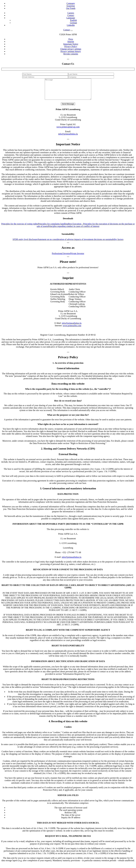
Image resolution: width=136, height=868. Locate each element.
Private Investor (77, 257)
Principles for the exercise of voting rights (20, 228)
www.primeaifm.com (72, 330)
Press (71, 39)
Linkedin (71, 25)
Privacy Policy (71, 46)
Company (71, 3)
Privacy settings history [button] (71, 51)
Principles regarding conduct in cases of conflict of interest (74, 230)
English (73, 20)
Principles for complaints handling (53, 228)
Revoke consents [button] (71, 54)
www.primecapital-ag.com (68, 131)
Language (71, 18)
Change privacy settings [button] (71, 49)
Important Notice (71, 44)
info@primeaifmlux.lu (68, 138)
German (74, 23)
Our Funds (71, 8)
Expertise (71, 6)
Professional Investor (61, 257)
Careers (71, 13)
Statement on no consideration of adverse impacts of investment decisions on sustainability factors (81, 243)
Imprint (71, 42)
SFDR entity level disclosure (25, 243)
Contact (71, 15)
